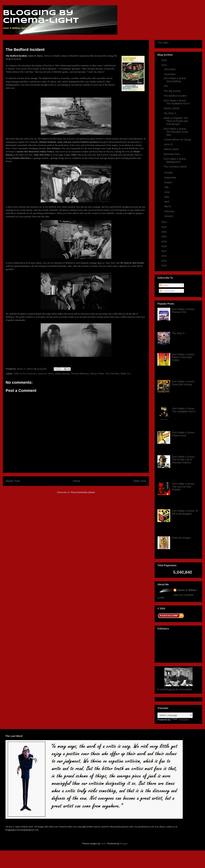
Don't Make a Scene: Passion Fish (184, 311)
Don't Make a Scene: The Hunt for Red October (184, 487)
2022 (164, 227)
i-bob (103, 844)
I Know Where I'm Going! (177, 140)
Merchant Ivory (172, 154)
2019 (164, 242)
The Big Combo (172, 91)
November (170, 74)
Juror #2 (168, 144)
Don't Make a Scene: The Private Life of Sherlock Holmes (184, 460)
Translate (180, 720)
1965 (16, 374)
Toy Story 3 (170, 113)
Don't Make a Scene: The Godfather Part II (177, 102)
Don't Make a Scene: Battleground (175, 160)
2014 (164, 266)
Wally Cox (126, 374)
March (168, 206)
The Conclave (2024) (175, 167)
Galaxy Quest (171, 149)
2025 (164, 60)
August (168, 182)
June (167, 192)
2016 (164, 256)
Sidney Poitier (97, 374)
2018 (164, 246)
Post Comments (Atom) (83, 492)
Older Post (140, 481)
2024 (164, 65)
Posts (164, 285)
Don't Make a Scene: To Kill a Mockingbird (185, 512)
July (167, 187)
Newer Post (13, 481)
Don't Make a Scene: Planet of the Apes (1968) (184, 357)
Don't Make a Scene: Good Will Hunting (184, 383)
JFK (166, 86)
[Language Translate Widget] (175, 715)
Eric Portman (30, 374)
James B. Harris (46, 374)
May (167, 197)
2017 (164, 251)
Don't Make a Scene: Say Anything (175, 80)
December (170, 69)
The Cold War (112, 374)
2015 (164, 261)
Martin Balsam (62, 374)
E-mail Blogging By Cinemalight (175, 689)
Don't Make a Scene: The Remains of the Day (176, 132)
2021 (164, 232)
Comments (167, 291)
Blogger (124, 844)
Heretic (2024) (172, 108)
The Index (163, 43)
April (167, 202)
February (169, 211)
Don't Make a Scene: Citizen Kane (184, 434)
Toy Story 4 (178, 333)
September (171, 178)
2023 (164, 222)
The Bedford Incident (175, 96)
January (169, 216)
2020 (164, 237)
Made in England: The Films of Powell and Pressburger (176, 121)
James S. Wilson (187, 590)
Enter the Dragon (182, 538)
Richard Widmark (80, 374)
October (169, 173)
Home (77, 481)
